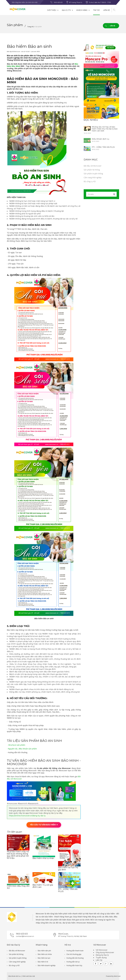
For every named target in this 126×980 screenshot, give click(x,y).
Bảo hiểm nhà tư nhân (43, 858)
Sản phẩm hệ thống (92, 170)
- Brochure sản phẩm (16, 745)
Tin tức (96, 10)
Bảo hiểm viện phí (44, 951)
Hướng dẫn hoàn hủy (74, 965)
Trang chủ (31, 27)
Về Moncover (102, 950)
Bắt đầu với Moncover (93, 166)
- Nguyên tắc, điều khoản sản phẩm (22, 749)
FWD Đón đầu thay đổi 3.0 (18, 887)
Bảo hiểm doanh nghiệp (47, 965)
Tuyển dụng (101, 958)
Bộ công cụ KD (90, 181)
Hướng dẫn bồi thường (75, 958)
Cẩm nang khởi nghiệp (93, 177)
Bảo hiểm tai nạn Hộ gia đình (68, 869)
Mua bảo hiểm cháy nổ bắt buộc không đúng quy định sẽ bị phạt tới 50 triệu (18, 855)
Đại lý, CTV (67, 10)
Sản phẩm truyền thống (93, 174)
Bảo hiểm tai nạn (44, 958)
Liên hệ (107, 10)
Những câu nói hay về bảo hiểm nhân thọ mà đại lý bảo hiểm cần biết (105, 129)
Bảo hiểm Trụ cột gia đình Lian (43, 886)
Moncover (40, 914)
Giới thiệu (53, 10)
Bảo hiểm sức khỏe (45, 954)
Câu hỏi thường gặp (74, 954)
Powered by (110, 976)
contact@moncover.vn (25, 936)
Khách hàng (83, 10)
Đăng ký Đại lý (102, 955)
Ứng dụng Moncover (105, 952)
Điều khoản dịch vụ (101, 139)
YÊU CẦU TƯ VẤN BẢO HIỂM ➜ (44, 825)
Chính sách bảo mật (28, 976)
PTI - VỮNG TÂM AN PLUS (68, 890)
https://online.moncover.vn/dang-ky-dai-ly (27, 816)
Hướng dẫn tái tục (73, 962)
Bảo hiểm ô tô (43, 962)
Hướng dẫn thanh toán (75, 951)
